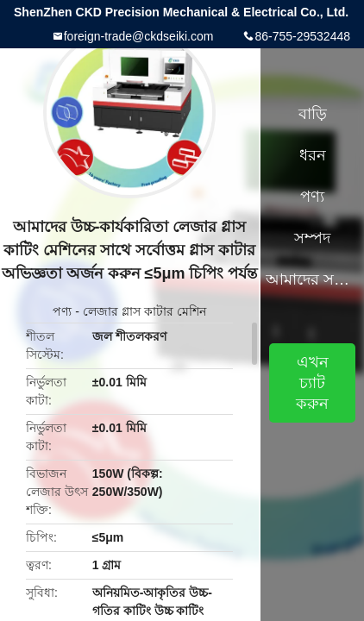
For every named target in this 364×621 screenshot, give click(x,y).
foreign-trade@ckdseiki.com (139, 36)
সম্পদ (312, 238)
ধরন (313, 155)
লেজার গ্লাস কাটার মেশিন (144, 311)
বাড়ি (313, 114)
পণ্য (62, 311)
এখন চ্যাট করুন (312, 383)
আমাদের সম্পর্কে (312, 279)
